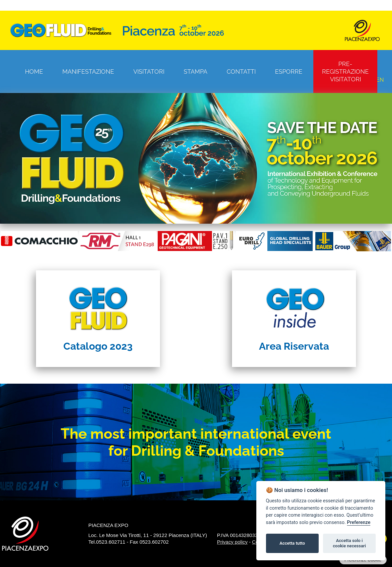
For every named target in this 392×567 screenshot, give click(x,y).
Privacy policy (232, 542)
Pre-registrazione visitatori (345, 71)
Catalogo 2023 (98, 346)
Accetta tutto (292, 543)
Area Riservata (294, 346)
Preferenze (359, 522)
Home (34, 71)
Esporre (289, 71)
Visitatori (149, 71)
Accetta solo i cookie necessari (349, 543)
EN (380, 80)
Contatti (241, 71)
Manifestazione (88, 71)
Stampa (195, 71)
